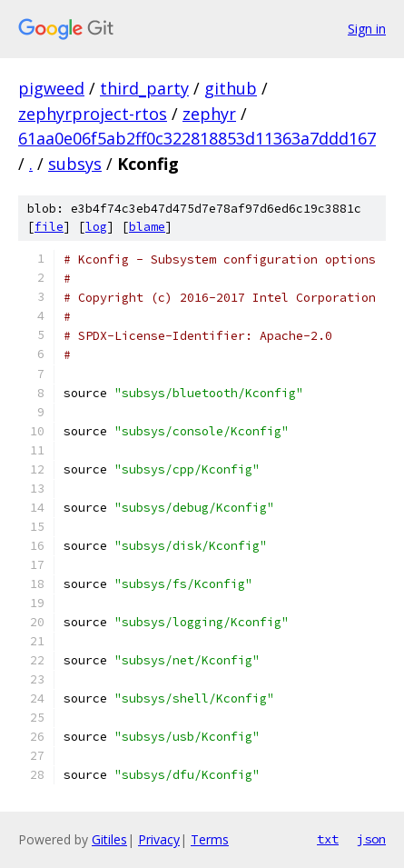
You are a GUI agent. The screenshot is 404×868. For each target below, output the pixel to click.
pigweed (51, 88)
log (96, 227)
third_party (144, 88)
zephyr (209, 114)
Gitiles (109, 839)
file (49, 227)
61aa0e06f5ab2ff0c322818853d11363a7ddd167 (197, 138)
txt (328, 839)
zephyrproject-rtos (93, 114)
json (371, 839)
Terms (210, 839)
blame (147, 227)
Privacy (159, 839)
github (231, 88)
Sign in (367, 29)
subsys (75, 164)
